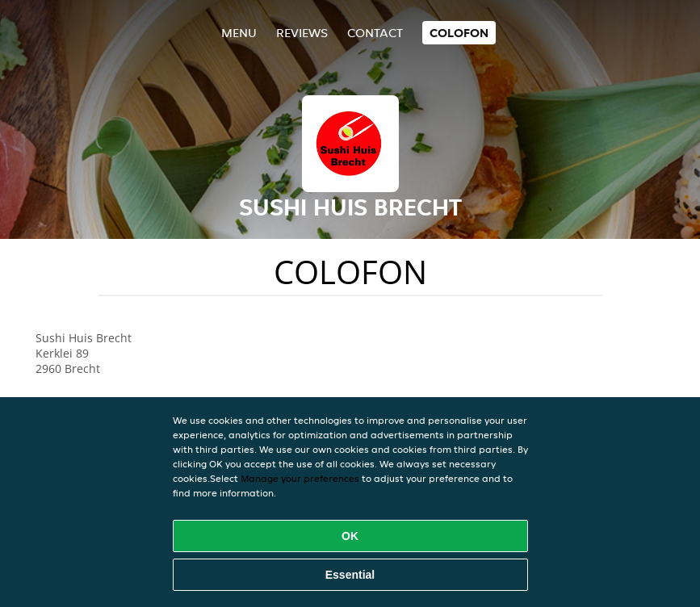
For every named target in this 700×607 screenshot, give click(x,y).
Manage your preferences (300, 478)
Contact (375, 33)
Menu (239, 33)
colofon (459, 33)
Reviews (302, 33)
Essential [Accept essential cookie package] (350, 575)
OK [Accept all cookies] (350, 536)
